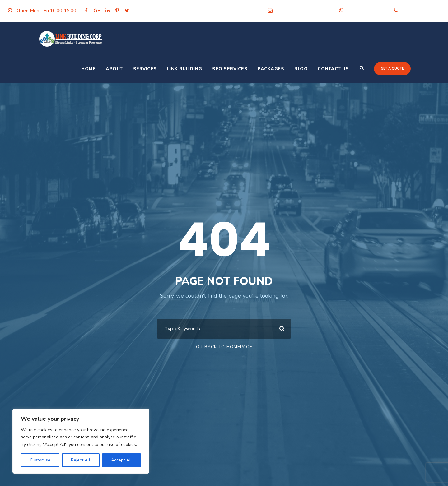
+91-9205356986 (367, 11)
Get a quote (392, 69)
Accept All (121, 460)
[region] (81, 441)
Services (145, 69)
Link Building (185, 69)
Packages (271, 69)
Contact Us (333, 69)
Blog (301, 69)
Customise (40, 460)
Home (88, 69)
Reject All (81, 460)
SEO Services (230, 69)
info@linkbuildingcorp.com (304, 11)
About (114, 69)
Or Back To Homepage (224, 347)
